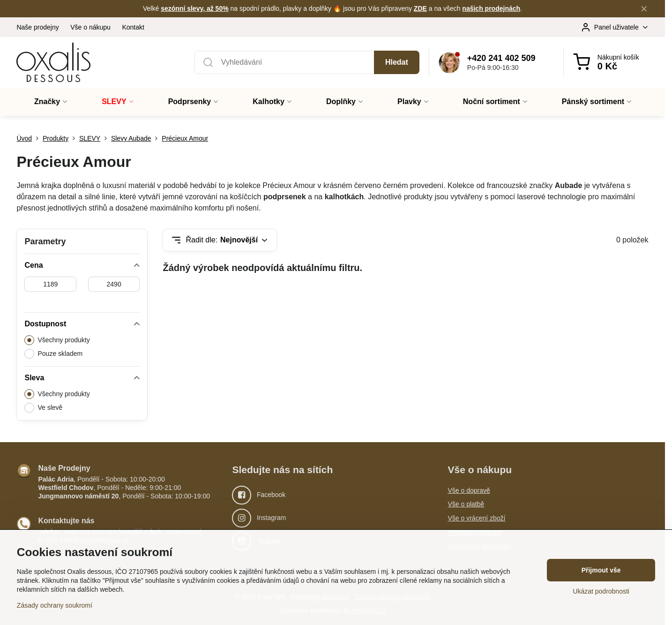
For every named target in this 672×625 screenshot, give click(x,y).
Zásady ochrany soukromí (55, 605)
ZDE (420, 8)
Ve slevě (43, 408)
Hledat (397, 62)
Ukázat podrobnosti (601, 591)
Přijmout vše (601, 570)
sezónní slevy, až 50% (194, 8)
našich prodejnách (491, 8)
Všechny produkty (57, 340)
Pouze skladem (53, 354)
